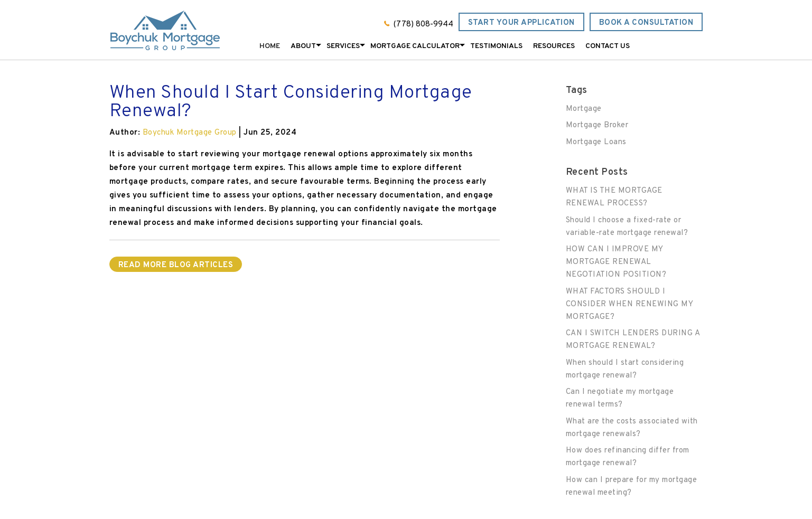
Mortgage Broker (597, 125)
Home (270, 46)
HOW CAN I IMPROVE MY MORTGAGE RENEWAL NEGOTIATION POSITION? (616, 262)
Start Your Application (521, 23)
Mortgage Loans (596, 142)
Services (343, 46)
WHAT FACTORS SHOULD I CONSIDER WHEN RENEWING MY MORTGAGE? (629, 304)
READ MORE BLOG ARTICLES (176, 265)
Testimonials (496, 46)
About (303, 46)
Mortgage (584, 109)
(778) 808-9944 (423, 25)
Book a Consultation (646, 23)
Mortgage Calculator (415, 46)
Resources (554, 46)
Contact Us (608, 46)
